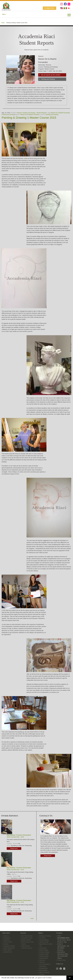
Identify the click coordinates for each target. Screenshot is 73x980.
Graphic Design (44, 954)
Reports (19, 113)
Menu (4, 14)
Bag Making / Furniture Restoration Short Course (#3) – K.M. (19, 836)
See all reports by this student (51, 75)
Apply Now (50, 8)
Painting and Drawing (48, 79)
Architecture (43, 948)
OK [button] (70, 978)
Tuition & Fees (8, 942)
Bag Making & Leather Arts (18, 846)
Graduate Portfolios (9, 946)
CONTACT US (8, 952)
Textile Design (43, 958)
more (32, 918)
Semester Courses (27, 938)
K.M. (19, 844)
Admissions (7, 938)
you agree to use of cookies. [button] (44, 978)
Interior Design (44, 950)
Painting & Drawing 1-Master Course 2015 (29, 118)
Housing (6, 944)
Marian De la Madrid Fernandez (60, 113)
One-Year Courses (27, 936)
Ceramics (42, 960)
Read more (14, 848)
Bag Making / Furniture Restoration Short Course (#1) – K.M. (19, 901)
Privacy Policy (62, 960)
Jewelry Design (44, 942)
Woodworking (28, 846)
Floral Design (43, 970)
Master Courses (26, 940)
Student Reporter (42, 113)
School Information (9, 948)
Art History (42, 938)
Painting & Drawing (45, 936)
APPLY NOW (7, 950)
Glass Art (42, 962)
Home (3, 23)
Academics (7, 940)
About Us (6, 936)
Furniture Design (44, 952)
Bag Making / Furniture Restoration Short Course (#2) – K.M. (19, 869)
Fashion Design (44, 956)
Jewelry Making (44, 940)
